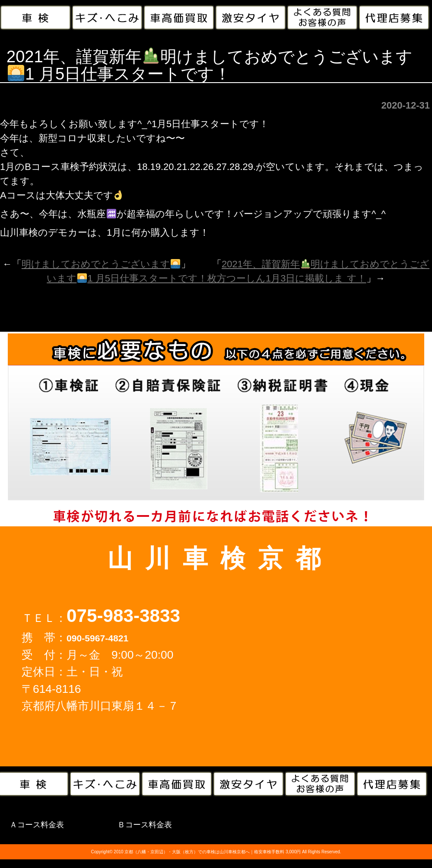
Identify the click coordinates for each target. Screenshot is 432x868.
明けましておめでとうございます (101, 264)
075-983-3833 (123, 616)
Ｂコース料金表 (145, 825)
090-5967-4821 (97, 638)
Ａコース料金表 (37, 825)
